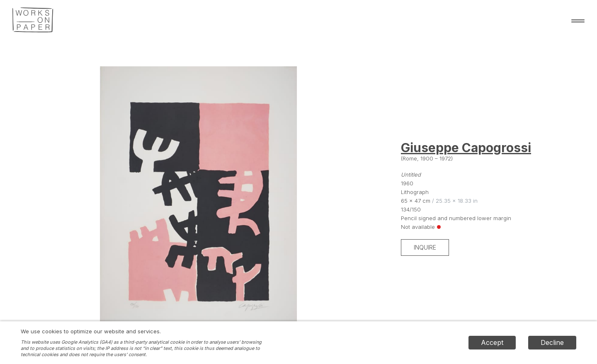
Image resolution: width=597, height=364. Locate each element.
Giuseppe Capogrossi (466, 148)
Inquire (425, 247)
